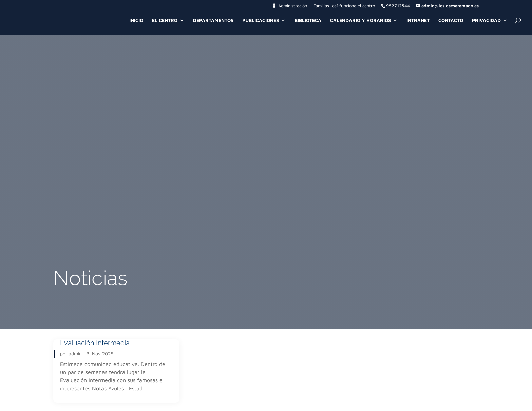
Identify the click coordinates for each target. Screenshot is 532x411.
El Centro (165, 21)
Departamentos (213, 21)
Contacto (451, 21)
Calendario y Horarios (360, 21)
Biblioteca (308, 21)
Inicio (136, 21)
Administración (293, 6)
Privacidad (486, 21)
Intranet (418, 21)
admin (75, 354)
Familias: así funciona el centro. (345, 6)
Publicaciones (261, 21)
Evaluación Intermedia (95, 343)
